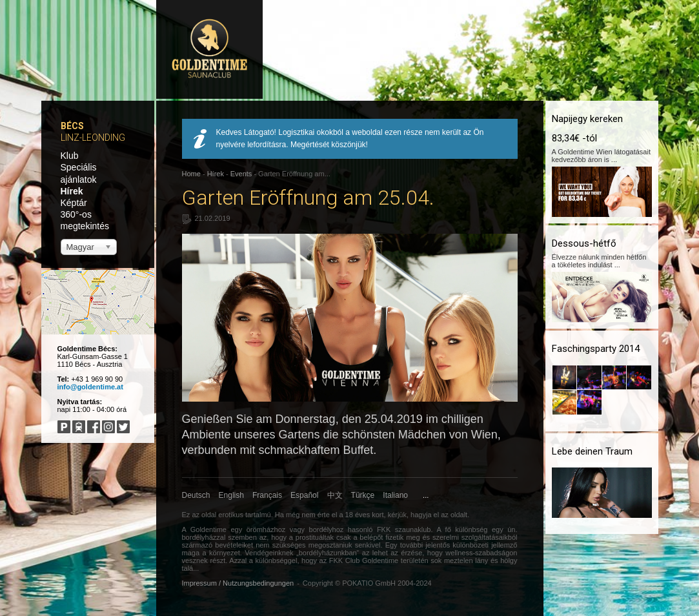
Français (267, 495)
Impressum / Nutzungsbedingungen (238, 583)
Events (241, 174)
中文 (335, 495)
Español (304, 495)
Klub (70, 156)
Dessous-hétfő (584, 243)
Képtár (74, 203)
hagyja (421, 515)
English (231, 495)
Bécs (72, 126)
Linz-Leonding (93, 138)
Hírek (72, 191)
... (426, 495)
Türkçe (363, 495)
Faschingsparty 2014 (596, 349)
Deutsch (196, 495)
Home (191, 174)
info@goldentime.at (90, 387)
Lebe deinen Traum (592, 451)
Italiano (395, 495)
